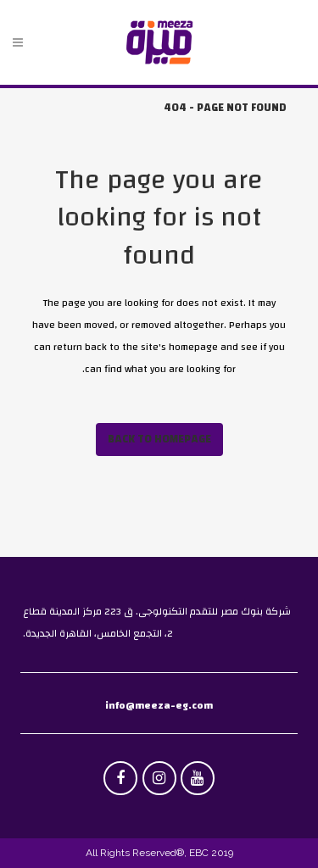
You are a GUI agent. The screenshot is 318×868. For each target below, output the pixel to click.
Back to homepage (159, 439)
